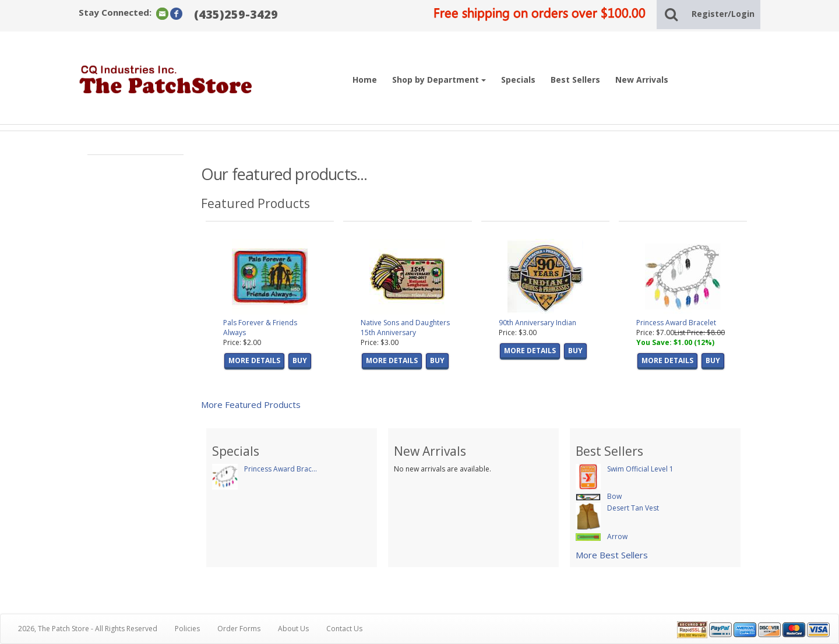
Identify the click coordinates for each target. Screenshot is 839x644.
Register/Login (723, 14)
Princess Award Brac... (281, 469)
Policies (187, 629)
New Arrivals (642, 80)
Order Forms (239, 629)
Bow (614, 496)
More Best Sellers (612, 555)
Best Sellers (575, 80)
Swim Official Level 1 (640, 469)
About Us (293, 629)
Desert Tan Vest (633, 508)
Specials (518, 80)
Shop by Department (439, 80)
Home (365, 80)
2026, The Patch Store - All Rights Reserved (88, 629)
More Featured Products (251, 404)
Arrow (617, 536)
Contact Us (344, 629)
